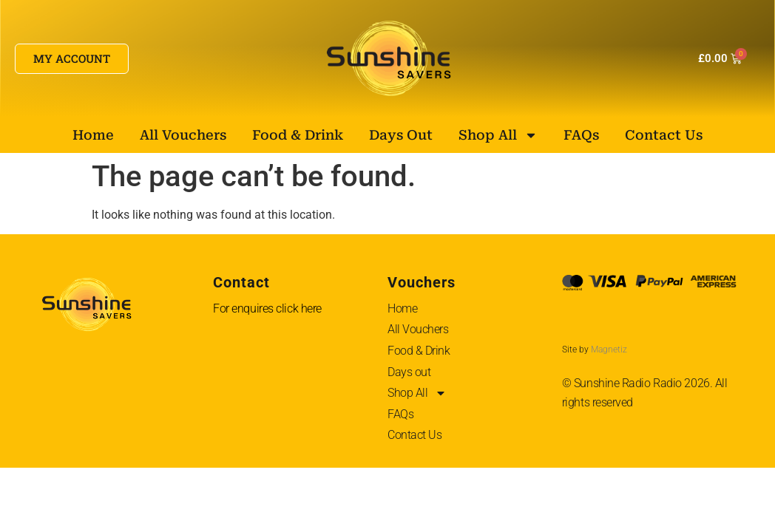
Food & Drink (298, 135)
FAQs (581, 135)
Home (93, 135)
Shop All (498, 135)
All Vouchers (183, 135)
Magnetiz (609, 349)
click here (299, 308)
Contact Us (664, 135)
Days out (401, 135)
